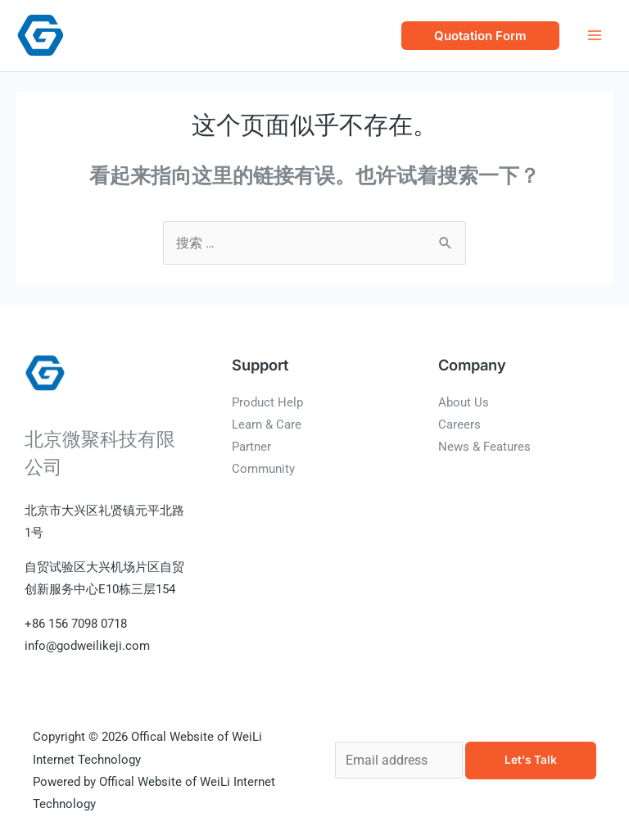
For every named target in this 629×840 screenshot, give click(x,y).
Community (263, 469)
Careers (459, 425)
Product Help (267, 402)
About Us (464, 402)
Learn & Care (267, 425)
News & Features (484, 447)
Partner (251, 447)
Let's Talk (531, 760)
